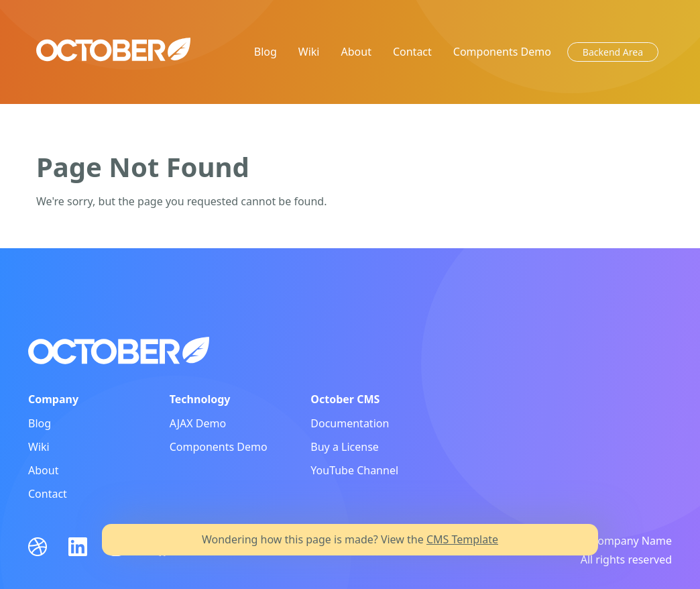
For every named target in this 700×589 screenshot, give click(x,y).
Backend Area (613, 52)
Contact (412, 52)
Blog (266, 52)
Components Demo (502, 52)
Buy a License (345, 447)
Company (53, 399)
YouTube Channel (354, 470)
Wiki (309, 52)
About (356, 52)
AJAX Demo (198, 423)
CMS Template (462, 539)
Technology (200, 399)
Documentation (350, 423)
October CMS (345, 399)
